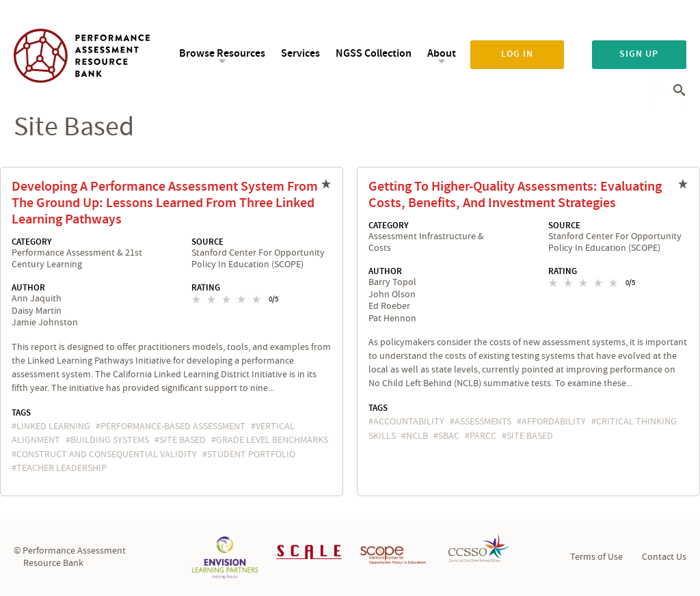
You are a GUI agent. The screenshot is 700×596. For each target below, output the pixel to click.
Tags (21, 413)
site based (183, 440)
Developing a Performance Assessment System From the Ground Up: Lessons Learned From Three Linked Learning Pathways (165, 203)
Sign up (639, 54)
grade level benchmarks (272, 440)
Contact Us (664, 557)
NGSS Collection (374, 54)
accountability (409, 422)
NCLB (417, 436)
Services (300, 54)
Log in (517, 54)
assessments (483, 422)
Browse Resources (222, 54)
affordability (554, 422)
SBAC (449, 436)
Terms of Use (596, 557)
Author (28, 288)
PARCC (483, 436)
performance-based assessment (173, 426)
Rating (206, 288)
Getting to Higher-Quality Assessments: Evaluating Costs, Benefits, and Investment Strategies (515, 195)
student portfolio (251, 455)
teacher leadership (62, 468)
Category (32, 242)
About (442, 54)
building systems (110, 440)
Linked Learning (53, 426)
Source (207, 242)
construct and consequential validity (107, 455)
